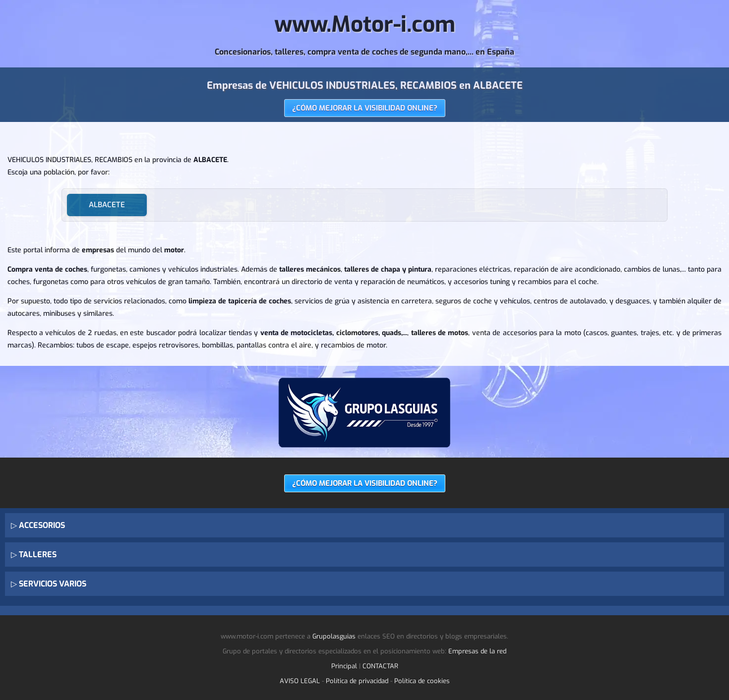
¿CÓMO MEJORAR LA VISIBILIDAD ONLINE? (365, 108)
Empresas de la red (477, 651)
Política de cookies (422, 681)
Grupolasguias (334, 636)
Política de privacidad (357, 681)
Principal (344, 666)
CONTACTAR (380, 666)
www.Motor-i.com (365, 24)
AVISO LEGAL (300, 681)
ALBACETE (107, 205)
